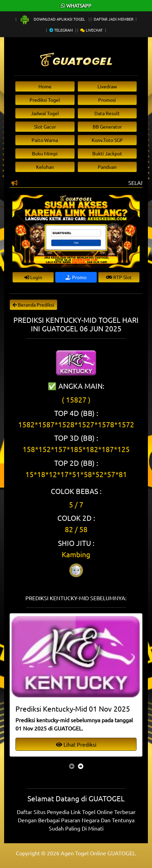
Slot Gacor (45, 127)
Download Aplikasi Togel (53, 19)
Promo (76, 277)
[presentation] (72, 766)
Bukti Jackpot (107, 153)
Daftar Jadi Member (114, 19)
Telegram (61, 30)
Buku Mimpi (45, 153)
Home (45, 86)
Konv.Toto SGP (107, 140)
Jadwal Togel (45, 113)
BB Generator (107, 127)
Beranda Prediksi (33, 305)
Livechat (91, 30)
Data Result (107, 113)
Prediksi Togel (45, 100)
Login (33, 277)
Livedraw (107, 86)
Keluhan (45, 167)
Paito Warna (45, 140)
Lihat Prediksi (76, 744)
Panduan (107, 167)
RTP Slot (119, 277)
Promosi (107, 100)
